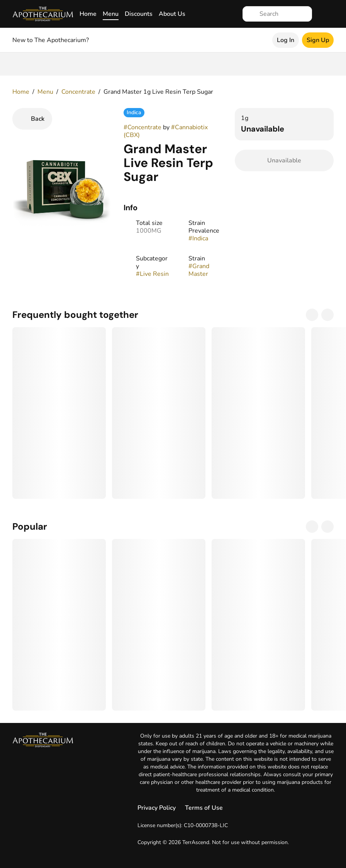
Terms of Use (204, 808)
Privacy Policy (157, 808)
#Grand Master (199, 270)
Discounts (139, 14)
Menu (111, 14)
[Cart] (326, 14)
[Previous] (312, 315)
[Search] (283, 14)
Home (88, 14)
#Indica (198, 238)
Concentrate (78, 92)
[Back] (32, 119)
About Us (172, 14)
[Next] (327, 315)
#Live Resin (152, 274)
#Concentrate (142, 127)
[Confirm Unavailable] (284, 160)
